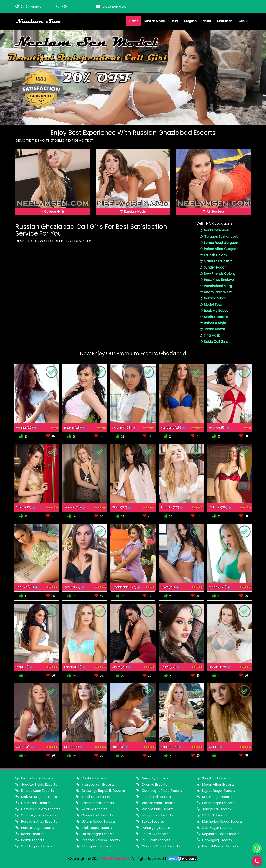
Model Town (211, 304)
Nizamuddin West (216, 292)
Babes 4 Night (213, 323)
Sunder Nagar (213, 267)
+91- (62, 7)
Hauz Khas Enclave (217, 280)
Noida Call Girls (214, 342)
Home (134, 21)
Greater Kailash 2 (216, 261)
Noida (207, 21)
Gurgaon (190, 21)
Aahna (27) (24, 428)
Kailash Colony (213, 255)
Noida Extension (214, 230)
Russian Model (154, 21)
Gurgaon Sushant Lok (219, 236)
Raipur (243, 21)
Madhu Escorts (214, 317)
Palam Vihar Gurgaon (219, 249)
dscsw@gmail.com (113, 7)
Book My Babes (214, 311)
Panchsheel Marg (216, 286)
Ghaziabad (225, 21)
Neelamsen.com (115, 858)
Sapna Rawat (212, 329)
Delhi (174, 21)
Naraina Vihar (213, 298)
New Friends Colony (218, 274)
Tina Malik (210, 335)
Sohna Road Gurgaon (219, 243)
